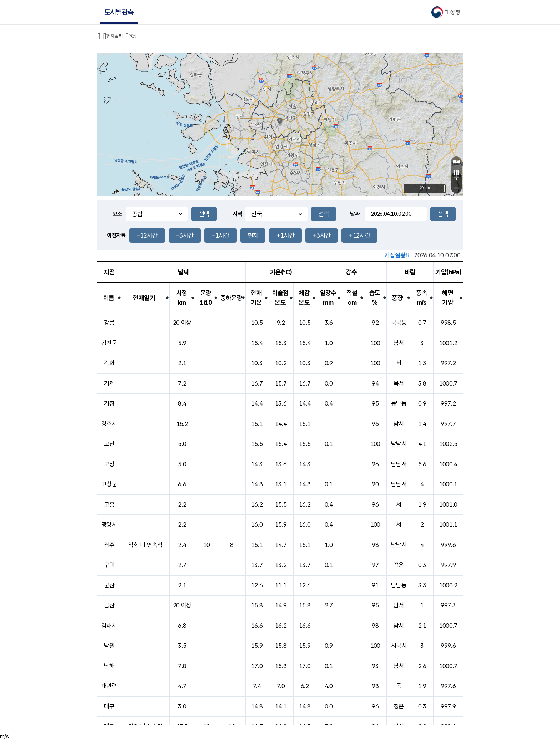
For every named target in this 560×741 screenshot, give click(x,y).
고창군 (109, 484)
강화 (109, 363)
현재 (253, 235)
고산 (109, 444)
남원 (109, 646)
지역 (237, 214)
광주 (109, 545)
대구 (109, 706)
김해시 (109, 626)
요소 (118, 214)
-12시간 (147, 235)
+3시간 (322, 235)
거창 (109, 403)
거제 (109, 383)
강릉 (109, 323)
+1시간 (285, 235)
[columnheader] (109, 298)
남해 (109, 666)
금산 (109, 605)
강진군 (109, 343)
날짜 (355, 214)
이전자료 (116, 235)
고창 (109, 464)
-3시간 (185, 235)
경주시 (109, 424)
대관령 (109, 686)
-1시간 (220, 235)
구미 (109, 565)
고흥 (109, 504)
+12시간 (359, 235)
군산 (109, 585)
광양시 (109, 524)
